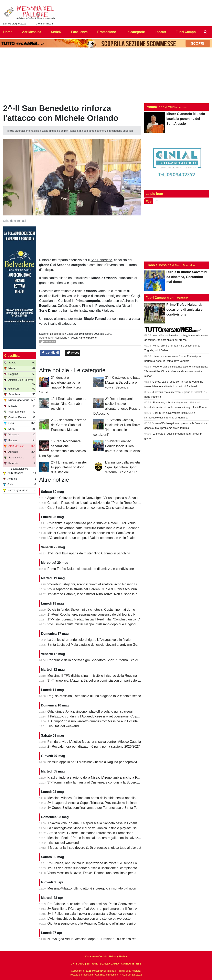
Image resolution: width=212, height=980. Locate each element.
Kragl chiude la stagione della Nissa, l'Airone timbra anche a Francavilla (99, 777)
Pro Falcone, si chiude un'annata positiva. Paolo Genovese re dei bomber (101, 904)
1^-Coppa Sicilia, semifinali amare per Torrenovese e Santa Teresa (96, 808)
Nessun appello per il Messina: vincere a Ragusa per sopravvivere (95, 762)
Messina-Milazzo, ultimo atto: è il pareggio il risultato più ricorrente (95, 888)
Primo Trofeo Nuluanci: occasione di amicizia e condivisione (91, 569)
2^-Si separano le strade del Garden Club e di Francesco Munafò (69, 425)
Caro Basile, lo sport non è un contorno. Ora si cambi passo (91, 508)
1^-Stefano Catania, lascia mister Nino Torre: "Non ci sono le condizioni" (99, 594)
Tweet (73, 353)
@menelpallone (88, 338)
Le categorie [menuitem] (135, 32)
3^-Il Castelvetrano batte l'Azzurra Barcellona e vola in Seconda (123, 382)
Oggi (149, 201)
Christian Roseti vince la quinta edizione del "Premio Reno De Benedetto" (101, 503)
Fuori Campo (156, 298)
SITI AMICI (93, 964)
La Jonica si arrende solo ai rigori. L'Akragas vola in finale (89, 640)
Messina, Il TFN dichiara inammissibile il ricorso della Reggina (92, 676)
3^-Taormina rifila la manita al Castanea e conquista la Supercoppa (96, 782)
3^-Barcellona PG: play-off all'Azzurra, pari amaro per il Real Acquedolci (99, 909)
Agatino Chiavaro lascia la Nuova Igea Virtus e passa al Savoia (93, 498)
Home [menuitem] (8, 32)
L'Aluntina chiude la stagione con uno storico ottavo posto (89, 919)
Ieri (157, 201)
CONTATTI (128, 964)
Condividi (50, 353)
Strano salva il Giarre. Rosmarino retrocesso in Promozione (91, 833)
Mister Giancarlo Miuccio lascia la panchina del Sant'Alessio (91, 533)
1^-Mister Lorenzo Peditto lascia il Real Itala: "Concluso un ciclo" (123, 446)
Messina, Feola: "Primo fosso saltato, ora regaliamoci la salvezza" (95, 838)
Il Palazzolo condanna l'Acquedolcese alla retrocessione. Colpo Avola (98, 716)
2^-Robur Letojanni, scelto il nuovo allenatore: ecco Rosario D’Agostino (99, 584)
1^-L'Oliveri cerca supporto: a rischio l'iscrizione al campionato (92, 868)
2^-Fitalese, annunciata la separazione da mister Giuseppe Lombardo (98, 863)
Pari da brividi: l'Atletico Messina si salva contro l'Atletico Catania (94, 742)
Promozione (155, 107)
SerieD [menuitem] (56, 32)
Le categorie (57, 334)
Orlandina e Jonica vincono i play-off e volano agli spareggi (90, 711)
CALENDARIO (110, 964)
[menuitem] (205, 32)
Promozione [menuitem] (107, 32)
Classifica (12, 356)
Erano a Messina (158, 265)
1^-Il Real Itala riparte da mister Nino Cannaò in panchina (69, 404)
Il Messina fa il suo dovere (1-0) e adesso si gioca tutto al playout (94, 848)
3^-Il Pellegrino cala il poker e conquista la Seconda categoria (92, 914)
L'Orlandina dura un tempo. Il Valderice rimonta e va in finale (91, 538)
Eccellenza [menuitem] (79, 32)
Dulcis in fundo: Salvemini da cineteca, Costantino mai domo (91, 610)
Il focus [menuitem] (160, 32)
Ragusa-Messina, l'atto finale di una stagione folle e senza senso (94, 696)
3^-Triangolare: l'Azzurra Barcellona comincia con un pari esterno (95, 680)
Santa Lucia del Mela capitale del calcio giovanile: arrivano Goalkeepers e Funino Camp (111, 645)
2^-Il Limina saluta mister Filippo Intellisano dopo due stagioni (69, 467)
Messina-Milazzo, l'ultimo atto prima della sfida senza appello (92, 798)
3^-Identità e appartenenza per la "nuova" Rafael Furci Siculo (92, 523)
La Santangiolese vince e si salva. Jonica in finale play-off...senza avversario (103, 828)
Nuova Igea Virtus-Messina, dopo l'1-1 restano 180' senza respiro (95, 939)
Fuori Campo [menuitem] (186, 32)
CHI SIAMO (78, 964)
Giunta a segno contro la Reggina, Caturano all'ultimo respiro (92, 923)
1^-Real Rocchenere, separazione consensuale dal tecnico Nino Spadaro (100, 614)
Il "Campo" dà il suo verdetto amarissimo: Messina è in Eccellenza (95, 721)
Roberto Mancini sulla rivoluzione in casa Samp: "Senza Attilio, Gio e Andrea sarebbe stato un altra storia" (176, 371)
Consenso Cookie (96, 956)
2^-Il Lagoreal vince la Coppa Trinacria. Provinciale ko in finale (92, 803)
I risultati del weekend (63, 726)
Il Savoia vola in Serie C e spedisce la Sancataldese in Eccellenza (95, 823)
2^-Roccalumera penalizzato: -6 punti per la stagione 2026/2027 (94, 747)
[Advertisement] (177, 233)
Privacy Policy (118, 956)
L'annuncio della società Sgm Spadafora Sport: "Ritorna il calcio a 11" (123, 467)
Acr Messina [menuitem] (32, 32)
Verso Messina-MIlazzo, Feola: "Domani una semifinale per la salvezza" (99, 873)
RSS (139, 964)
